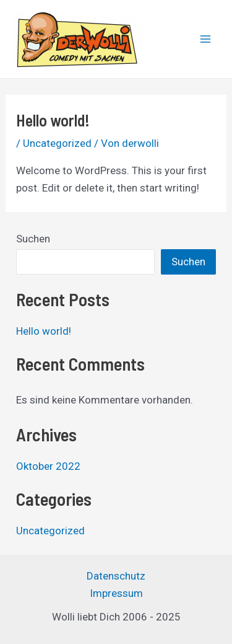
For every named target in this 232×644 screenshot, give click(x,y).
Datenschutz (116, 576)
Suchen (33, 239)
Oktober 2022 (48, 466)
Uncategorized (57, 143)
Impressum (116, 593)
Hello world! (44, 331)
